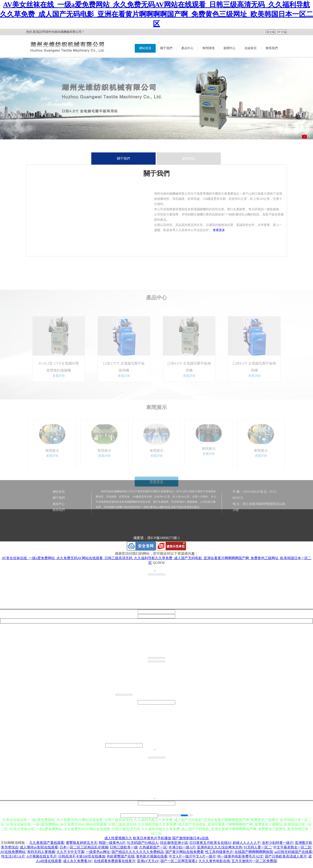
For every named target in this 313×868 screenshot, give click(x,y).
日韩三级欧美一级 (124, 847)
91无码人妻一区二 (258, 847)
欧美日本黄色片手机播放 (152, 838)
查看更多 (219, 230)
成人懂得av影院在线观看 (39, 847)
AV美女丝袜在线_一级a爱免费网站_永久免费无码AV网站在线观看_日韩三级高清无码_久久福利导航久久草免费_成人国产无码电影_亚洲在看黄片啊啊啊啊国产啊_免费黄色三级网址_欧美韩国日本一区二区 (156, 14)
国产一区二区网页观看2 (179, 861)
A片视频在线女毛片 (42, 856)
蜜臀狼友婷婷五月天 (82, 843)
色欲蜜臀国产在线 (121, 856)
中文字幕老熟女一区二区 (292, 847)
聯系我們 (272, 48)
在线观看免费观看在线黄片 (115, 861)
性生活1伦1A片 (13, 856)
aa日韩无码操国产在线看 (293, 852)
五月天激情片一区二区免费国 (254, 861)
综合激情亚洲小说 (174, 843)
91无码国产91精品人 (143, 843)
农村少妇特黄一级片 (278, 843)
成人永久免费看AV (77, 861)
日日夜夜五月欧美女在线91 (210, 843)
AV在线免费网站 (13, 852)
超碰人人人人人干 (246, 843)
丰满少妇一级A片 (182, 847)
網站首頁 (145, 48)
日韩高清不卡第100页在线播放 (82, 856)
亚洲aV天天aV (148, 861)
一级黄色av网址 (98, 852)
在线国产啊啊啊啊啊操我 (254, 852)
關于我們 (166, 48)
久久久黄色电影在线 (214, 861)
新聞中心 (230, 48)
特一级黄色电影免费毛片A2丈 (240, 856)
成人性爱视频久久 (118, 838)
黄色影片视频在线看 (152, 856)
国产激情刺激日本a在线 (190, 838)
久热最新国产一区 (153, 847)
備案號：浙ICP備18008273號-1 (156, 538)
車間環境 (208, 48)
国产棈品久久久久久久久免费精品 (138, 852)
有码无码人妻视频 (41, 852)
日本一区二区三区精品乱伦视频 (84, 847)
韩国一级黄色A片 (112, 843)
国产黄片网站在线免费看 (185, 852)
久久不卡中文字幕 (70, 852)
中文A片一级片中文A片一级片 (192, 856)
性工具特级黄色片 (219, 852)
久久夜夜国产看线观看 (47, 843)
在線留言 (251, 48)
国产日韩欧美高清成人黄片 (286, 856)
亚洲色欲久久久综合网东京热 (220, 847)
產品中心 (187, 48)
